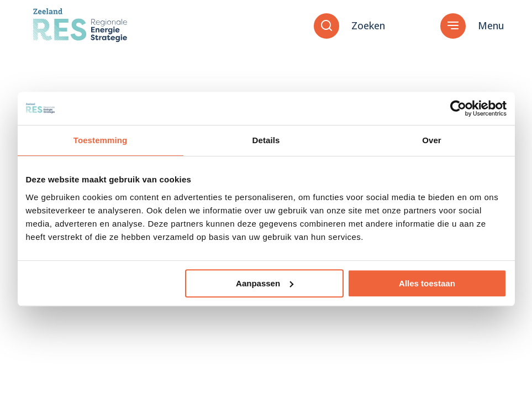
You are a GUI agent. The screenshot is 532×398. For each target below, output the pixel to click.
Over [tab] (432, 140)
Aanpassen (265, 283)
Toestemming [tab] (101, 140)
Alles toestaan (427, 283)
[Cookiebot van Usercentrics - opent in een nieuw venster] (458, 108)
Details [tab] (266, 140)
